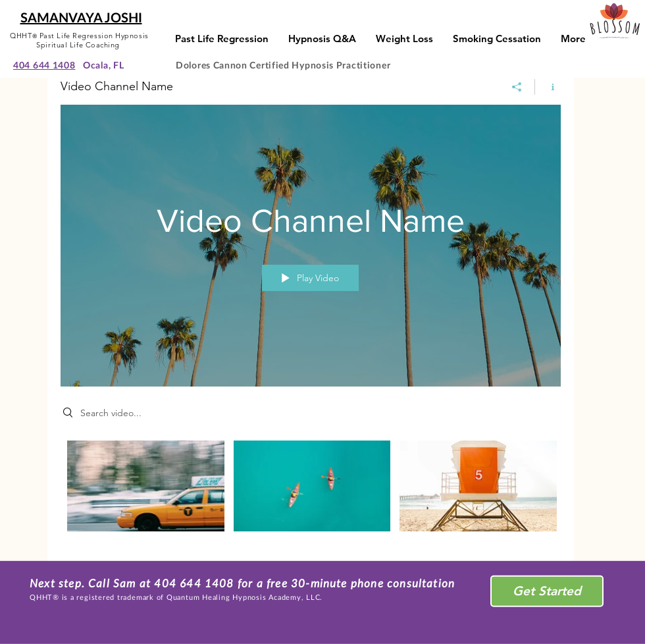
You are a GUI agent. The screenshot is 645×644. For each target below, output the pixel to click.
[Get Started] (547, 591)
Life (78, 45)
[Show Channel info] (548, 87)
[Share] (517, 87)
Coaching (103, 45)
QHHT (21, 36)
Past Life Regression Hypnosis (94, 36)
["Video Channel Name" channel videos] (311, 491)
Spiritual (53, 45)
